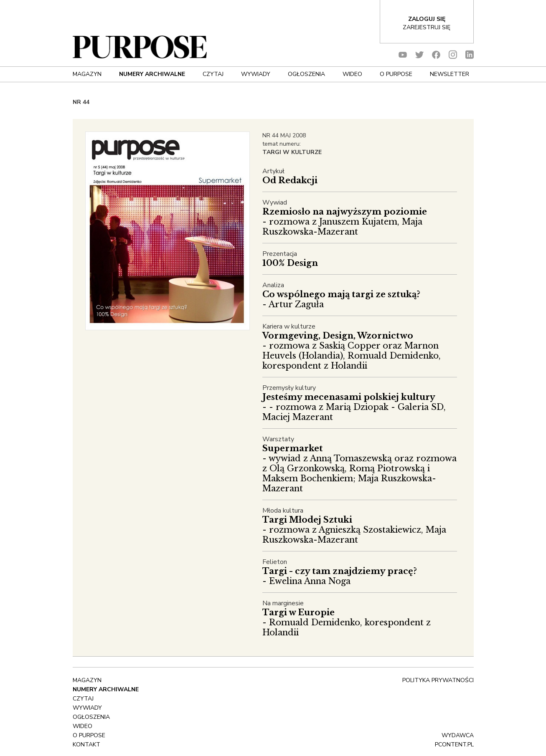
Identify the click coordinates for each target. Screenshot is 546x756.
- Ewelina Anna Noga (340, 576)
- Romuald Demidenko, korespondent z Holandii (347, 622)
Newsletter (449, 74)
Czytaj (213, 74)
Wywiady (256, 74)
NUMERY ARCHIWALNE (152, 74)
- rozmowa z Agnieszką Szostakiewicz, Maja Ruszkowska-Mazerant (354, 530)
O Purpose (396, 74)
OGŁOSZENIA (306, 74)
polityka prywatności (438, 680)
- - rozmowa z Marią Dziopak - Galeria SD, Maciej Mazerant (354, 407)
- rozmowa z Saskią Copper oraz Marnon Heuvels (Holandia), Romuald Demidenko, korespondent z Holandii (352, 351)
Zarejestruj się (427, 27)
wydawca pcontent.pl (454, 740)
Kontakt (86, 745)
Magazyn (87, 74)
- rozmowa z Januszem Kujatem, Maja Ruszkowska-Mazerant (345, 222)
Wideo (352, 74)
